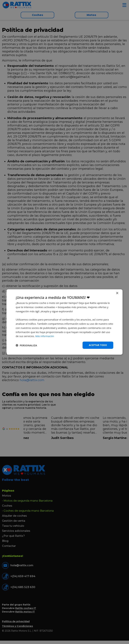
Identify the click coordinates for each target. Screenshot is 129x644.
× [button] (117, 293)
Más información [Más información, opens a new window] (45, 336)
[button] (26, 345)
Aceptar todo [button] (98, 345)
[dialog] (64, 322)
